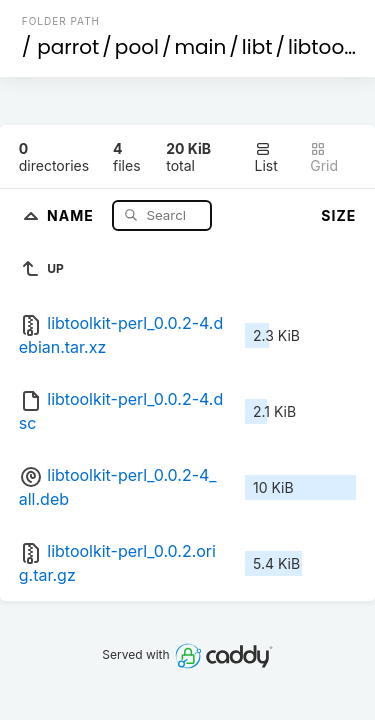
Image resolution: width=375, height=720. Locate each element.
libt (257, 47)
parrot (68, 47)
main (200, 47)
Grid (324, 157)
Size (338, 215)
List (266, 157)
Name (72, 214)
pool (137, 47)
